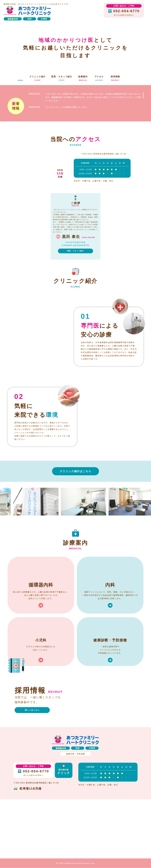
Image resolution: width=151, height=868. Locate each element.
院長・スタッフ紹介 (75, 251)
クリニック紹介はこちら (76, 471)
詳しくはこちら (32, 710)
